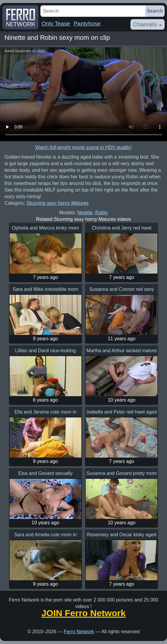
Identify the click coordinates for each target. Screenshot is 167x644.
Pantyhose (87, 23)
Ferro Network (79, 632)
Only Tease (56, 23)
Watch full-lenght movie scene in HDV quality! (83, 147)
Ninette (85, 213)
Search (155, 11)
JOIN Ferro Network (83, 613)
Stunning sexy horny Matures (58, 203)
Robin (101, 213)
